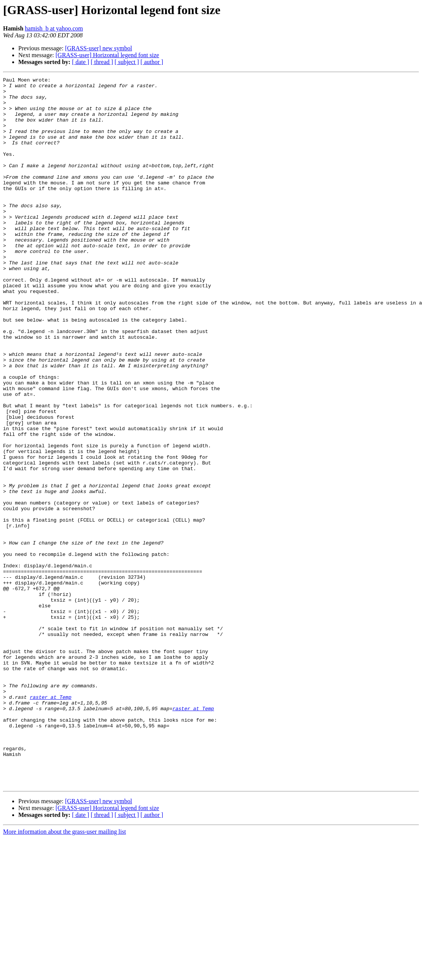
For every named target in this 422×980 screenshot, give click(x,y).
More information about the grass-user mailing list (65, 973)
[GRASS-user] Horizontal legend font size (107, 55)
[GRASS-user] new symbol (99, 48)
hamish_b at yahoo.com (54, 28)
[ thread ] (102, 62)
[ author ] (152, 62)
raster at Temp (50, 821)
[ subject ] (127, 62)
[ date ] (81, 62)
